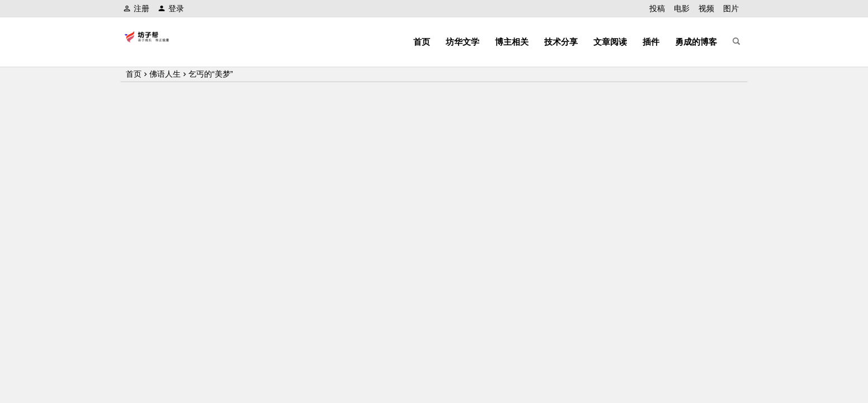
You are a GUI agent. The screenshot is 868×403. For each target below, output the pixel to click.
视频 (706, 8)
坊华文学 (463, 42)
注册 (136, 8)
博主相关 (512, 42)
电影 (682, 8)
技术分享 (561, 42)
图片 (731, 8)
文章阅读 (610, 42)
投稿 (657, 8)
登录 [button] (171, 8)
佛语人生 (165, 74)
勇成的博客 (696, 42)
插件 (651, 42)
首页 (422, 42)
